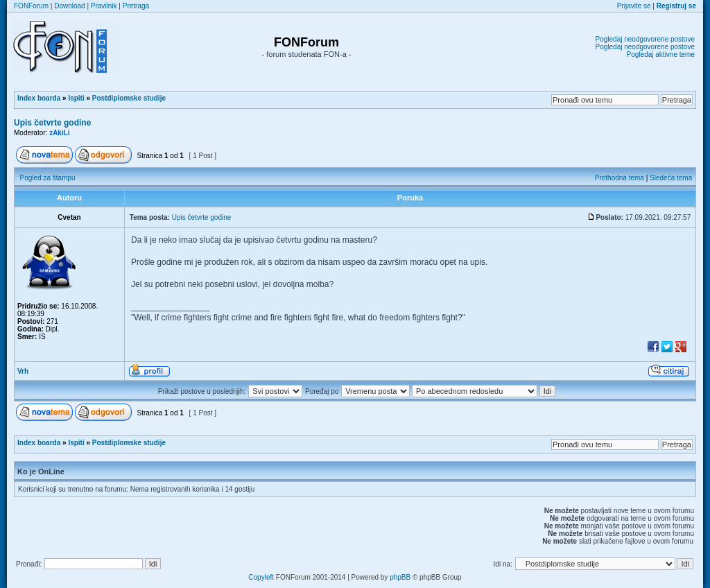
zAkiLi (59, 133)
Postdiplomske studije (129, 98)
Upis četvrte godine (52, 123)
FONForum (31, 6)
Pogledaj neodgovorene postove (645, 39)
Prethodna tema (620, 178)
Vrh (23, 371)
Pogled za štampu (48, 178)
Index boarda (39, 98)
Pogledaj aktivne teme (661, 54)
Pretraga (136, 6)
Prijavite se (634, 6)
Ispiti (76, 98)
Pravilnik (104, 6)
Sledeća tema (671, 178)
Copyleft (261, 577)
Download (69, 6)
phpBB (400, 577)
